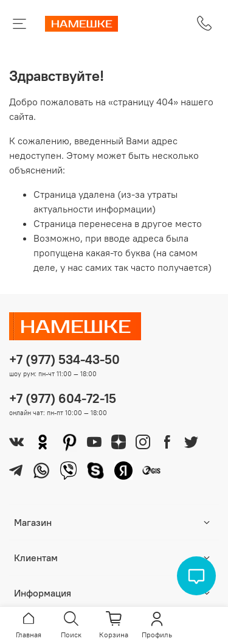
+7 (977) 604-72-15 (63, 398)
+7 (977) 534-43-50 (64, 359)
